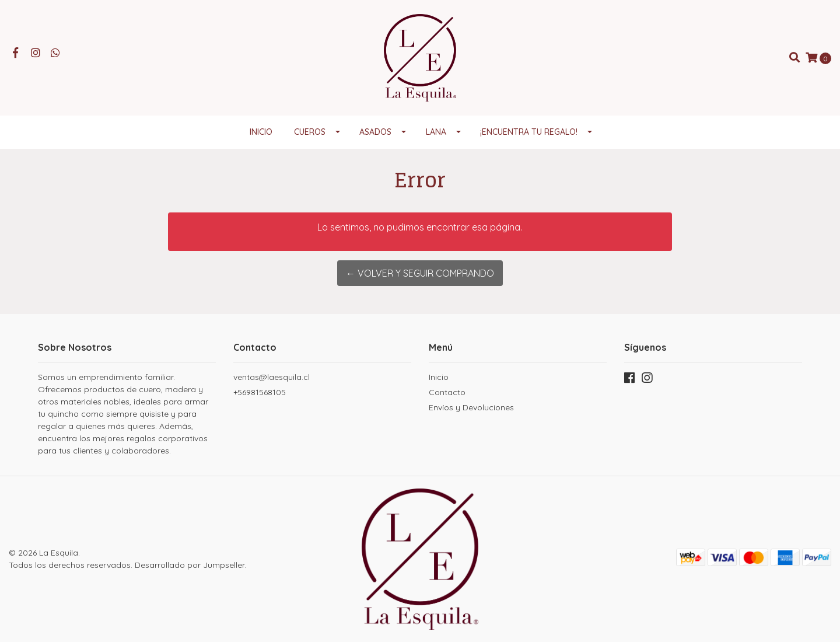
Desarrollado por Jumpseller (190, 565)
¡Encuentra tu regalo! (529, 132)
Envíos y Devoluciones (471, 407)
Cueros (310, 132)
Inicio (261, 132)
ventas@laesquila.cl (272, 377)
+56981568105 (260, 392)
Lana (436, 132)
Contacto (447, 392)
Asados (375, 132)
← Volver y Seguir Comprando (420, 273)
